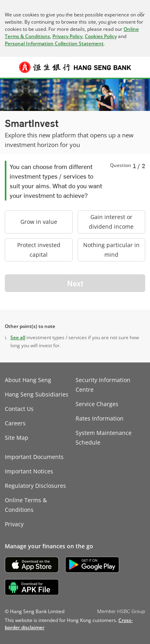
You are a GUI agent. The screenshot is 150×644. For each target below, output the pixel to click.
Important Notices (29, 471)
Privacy (14, 524)
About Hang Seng (28, 380)
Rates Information (100, 418)
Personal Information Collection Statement (54, 43)
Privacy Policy (67, 36)
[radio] (39, 222)
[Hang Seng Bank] (75, 67)
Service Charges (97, 404)
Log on (140, 72)
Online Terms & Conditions (26, 505)
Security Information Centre (103, 385)
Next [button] (75, 283)
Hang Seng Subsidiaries (37, 394)
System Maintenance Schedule (104, 438)
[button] (10, 67)
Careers (15, 423)
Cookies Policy (101, 36)
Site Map (17, 438)
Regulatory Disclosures (35, 486)
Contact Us (19, 409)
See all (18, 337)
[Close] (141, 14)
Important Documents (34, 457)
